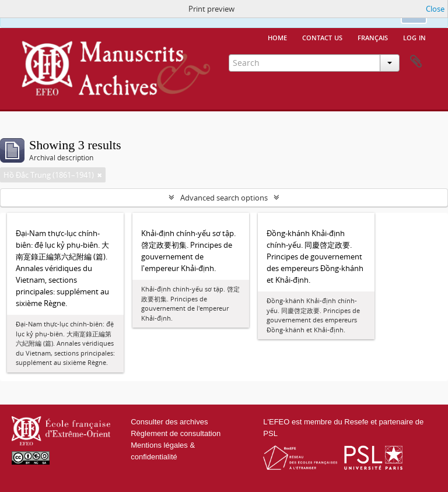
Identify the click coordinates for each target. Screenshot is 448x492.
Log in (414, 37)
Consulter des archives (169, 422)
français (373, 37)
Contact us (322, 37)
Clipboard (416, 62)
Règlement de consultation (176, 433)
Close (435, 9)
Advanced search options (224, 198)
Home (277, 37)
